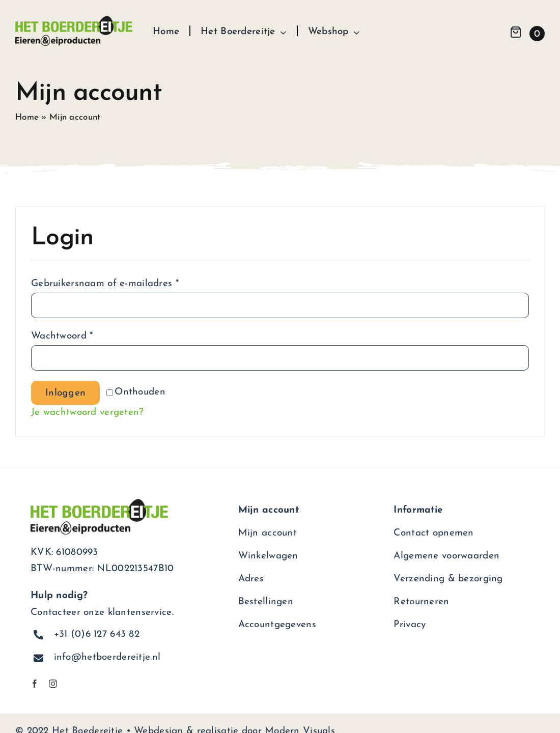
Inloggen (65, 393)
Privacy (410, 625)
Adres (251, 579)
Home (27, 117)
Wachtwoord (62, 336)
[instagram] (53, 684)
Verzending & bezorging (448, 579)
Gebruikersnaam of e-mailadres (105, 284)
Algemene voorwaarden (446, 556)
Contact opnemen (433, 533)
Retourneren (421, 602)
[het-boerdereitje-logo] (74, 21)
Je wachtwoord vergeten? (88, 413)
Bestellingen (266, 602)
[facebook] (35, 684)
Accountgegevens (277, 625)
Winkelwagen (268, 556)
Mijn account (268, 533)
